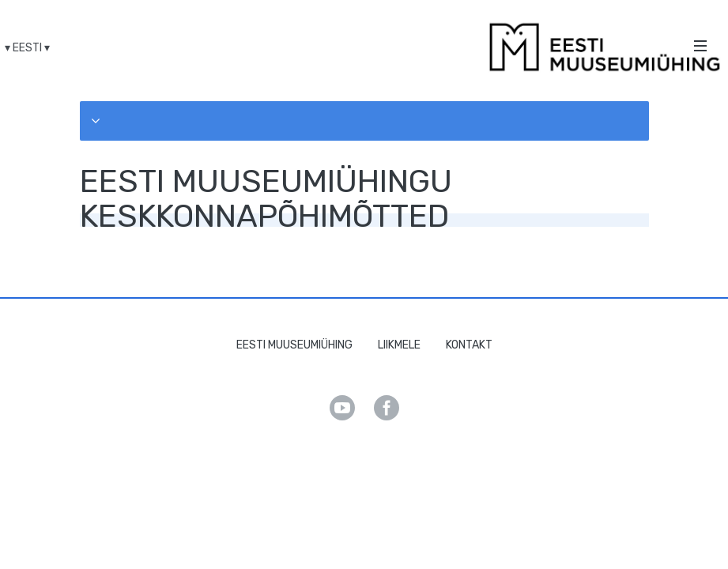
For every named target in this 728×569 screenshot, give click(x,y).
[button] (364, 121)
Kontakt (469, 345)
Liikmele (399, 345)
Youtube (342, 408)
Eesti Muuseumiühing (294, 345)
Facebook (387, 408)
